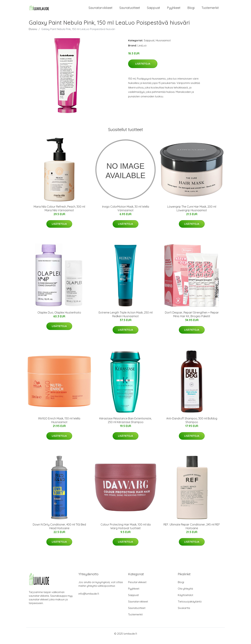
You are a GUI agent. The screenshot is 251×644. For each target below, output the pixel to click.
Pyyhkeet (174, 10)
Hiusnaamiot (163, 45)
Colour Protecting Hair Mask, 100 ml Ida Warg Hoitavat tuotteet (126, 531)
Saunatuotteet (130, 10)
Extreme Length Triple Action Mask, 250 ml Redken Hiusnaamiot (126, 319)
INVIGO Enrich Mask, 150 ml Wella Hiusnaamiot (59, 425)
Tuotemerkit (210, 10)
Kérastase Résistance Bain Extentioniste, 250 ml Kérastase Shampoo (125, 425)
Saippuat (153, 10)
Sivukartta (184, 612)
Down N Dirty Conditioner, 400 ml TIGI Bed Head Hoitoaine (59, 531)
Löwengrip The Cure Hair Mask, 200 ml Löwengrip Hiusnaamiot (192, 213)
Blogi (191, 10)
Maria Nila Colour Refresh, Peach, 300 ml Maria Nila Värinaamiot (59, 213)
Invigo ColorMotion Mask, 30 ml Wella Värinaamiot (126, 213)
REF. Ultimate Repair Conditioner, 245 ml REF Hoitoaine (192, 531)
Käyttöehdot (185, 599)
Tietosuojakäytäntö (190, 606)
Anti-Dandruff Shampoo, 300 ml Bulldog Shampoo (192, 425)
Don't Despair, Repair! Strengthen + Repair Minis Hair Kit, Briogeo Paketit (192, 319)
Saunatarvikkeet (100, 10)
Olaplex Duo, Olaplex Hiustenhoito (59, 317)
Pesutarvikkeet (137, 587)
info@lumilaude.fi (89, 598)
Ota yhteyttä (185, 593)
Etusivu (33, 33)
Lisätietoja (143, 68)
